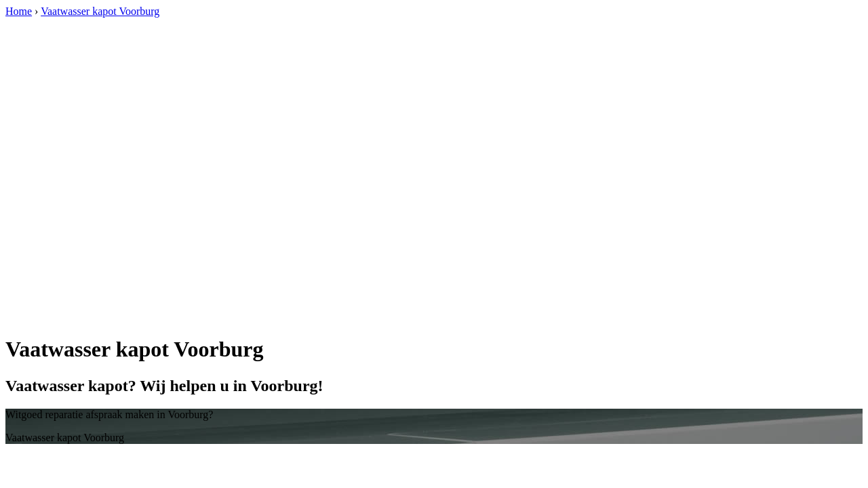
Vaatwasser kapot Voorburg (100, 11)
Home (19, 11)
